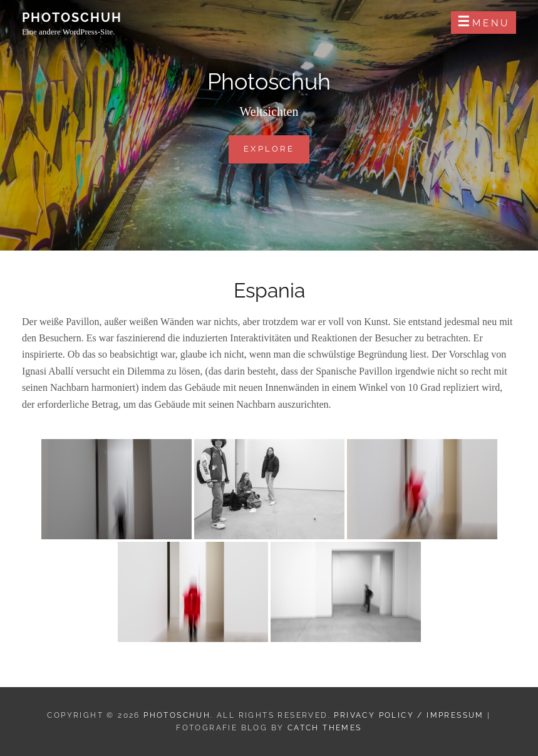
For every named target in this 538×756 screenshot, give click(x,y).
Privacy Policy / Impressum (409, 715)
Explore (277, 148)
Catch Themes (325, 728)
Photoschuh (72, 18)
